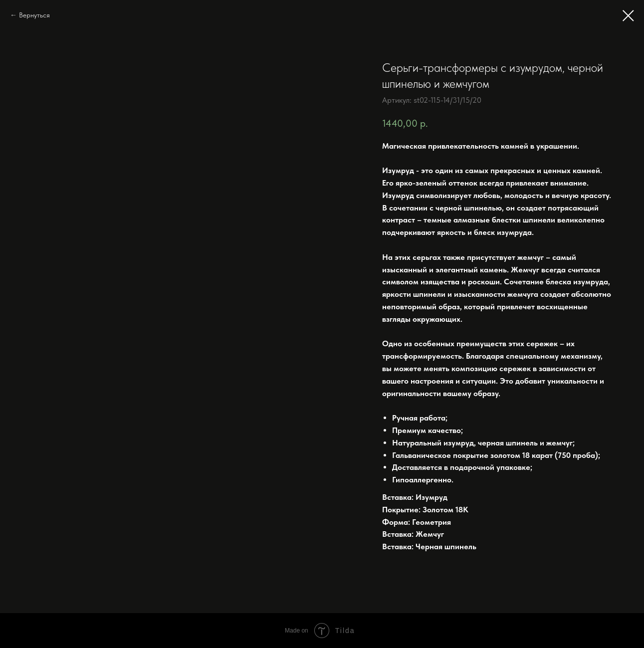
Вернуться (34, 15)
